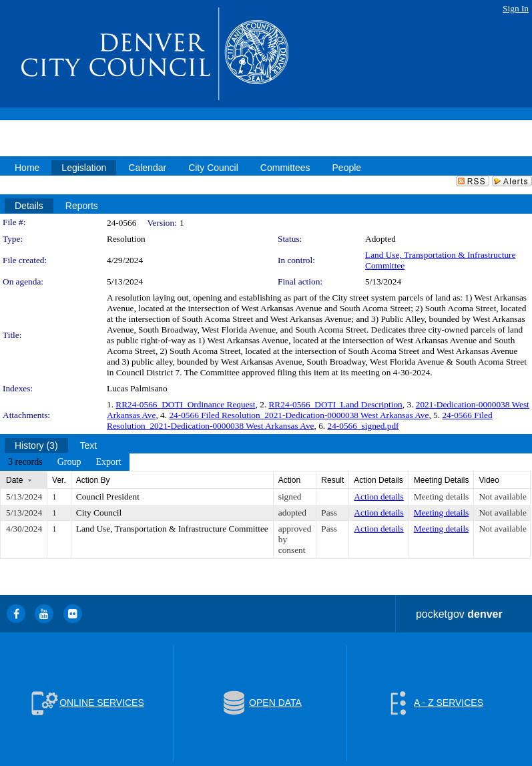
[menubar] (65, 462)
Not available (502, 497)
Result (332, 480)
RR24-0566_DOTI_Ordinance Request (185, 404)
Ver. (59, 480)
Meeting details (442, 497)
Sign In (516, 8)
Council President (108, 497)
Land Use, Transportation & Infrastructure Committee (172, 529)
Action (289, 480)
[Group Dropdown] (69, 462)
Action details (378, 497)
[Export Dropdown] (108, 462)
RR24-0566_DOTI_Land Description (335, 404)
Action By (93, 480)
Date (14, 480)
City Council (99, 513)
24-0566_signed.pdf (363, 426)
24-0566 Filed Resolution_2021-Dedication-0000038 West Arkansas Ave (299, 415)
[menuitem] (25, 462)
